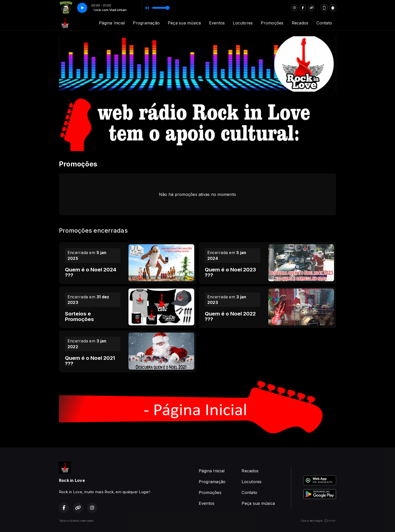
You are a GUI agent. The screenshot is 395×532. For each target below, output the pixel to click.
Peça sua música (184, 23)
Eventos (217, 23)
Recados (300, 23)
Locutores (243, 23)
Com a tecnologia (318, 521)
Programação (146, 23)
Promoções (272, 23)
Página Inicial (112, 23)
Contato (324, 23)
